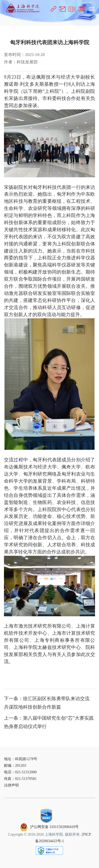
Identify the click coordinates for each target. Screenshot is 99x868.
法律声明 (11, 785)
